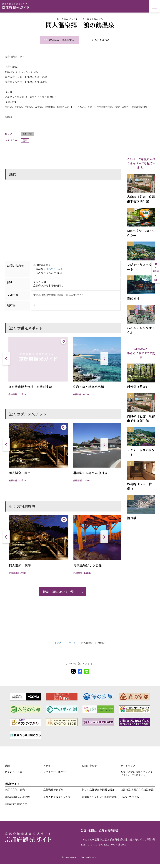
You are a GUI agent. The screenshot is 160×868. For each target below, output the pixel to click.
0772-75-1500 (55, 269)
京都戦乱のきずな (53, 790)
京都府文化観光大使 (16, 804)
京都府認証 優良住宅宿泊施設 (137, 790)
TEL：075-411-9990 (92, 844)
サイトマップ (128, 766)
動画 (7, 766)
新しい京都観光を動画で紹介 (98, 790)
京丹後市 (27, 134)
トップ (58, 643)
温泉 (25, 140)
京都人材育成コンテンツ (57, 797)
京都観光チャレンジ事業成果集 (99, 797)
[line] (87, 671)
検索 (156, 278)
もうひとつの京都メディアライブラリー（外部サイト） (138, 773)
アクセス (48, 766)
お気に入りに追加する (59, 40)
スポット (71, 643)
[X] (73, 671)
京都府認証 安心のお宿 (17, 797)
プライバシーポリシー (56, 772)
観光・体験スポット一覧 (58, 592)
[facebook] (80, 671)
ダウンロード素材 (15, 772)
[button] (104, 359)
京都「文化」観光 (15, 790)
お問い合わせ (89, 766)
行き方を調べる (101, 40)
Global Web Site (130, 797)
